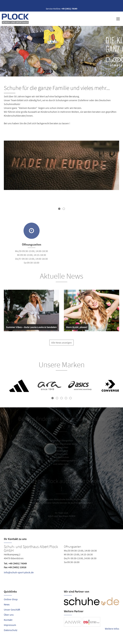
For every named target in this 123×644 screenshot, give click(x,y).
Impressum (10, 625)
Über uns (9, 615)
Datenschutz (11, 630)
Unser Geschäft (12, 610)
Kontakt (8, 620)
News (7, 604)
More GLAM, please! (77, 328)
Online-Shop (11, 599)
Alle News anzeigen (61, 344)
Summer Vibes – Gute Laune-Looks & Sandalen (31, 328)
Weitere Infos (112, 629)
